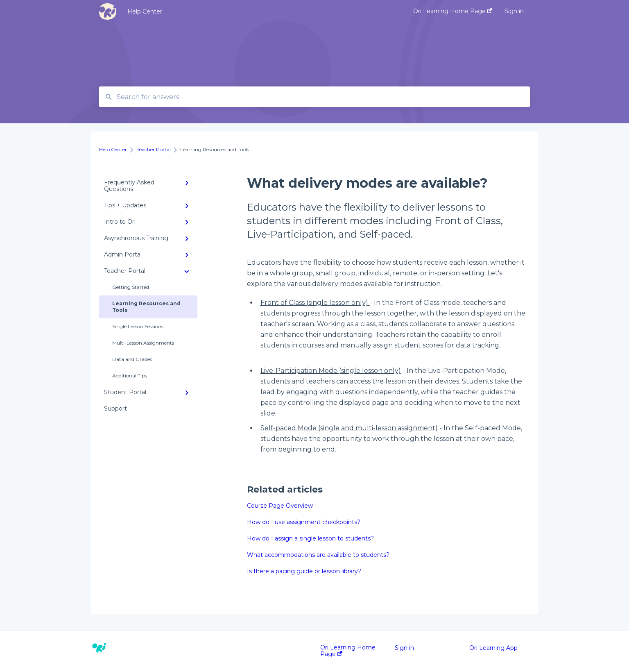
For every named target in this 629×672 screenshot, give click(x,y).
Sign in (404, 648)
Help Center (145, 11)
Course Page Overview (280, 506)
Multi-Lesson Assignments (143, 343)
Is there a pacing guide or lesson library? (304, 571)
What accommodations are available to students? (318, 555)
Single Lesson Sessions (138, 326)
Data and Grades (132, 359)
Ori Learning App (493, 648)
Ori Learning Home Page (348, 651)
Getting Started (131, 287)
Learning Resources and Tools (146, 307)
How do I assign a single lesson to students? (310, 538)
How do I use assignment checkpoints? (304, 522)
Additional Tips (130, 376)
